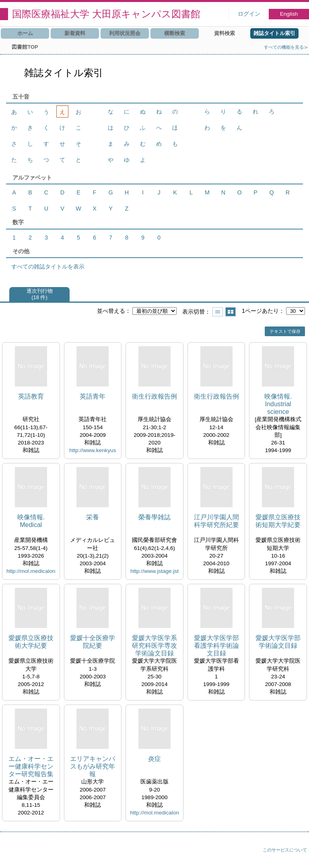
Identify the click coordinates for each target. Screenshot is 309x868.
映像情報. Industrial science (278, 404)
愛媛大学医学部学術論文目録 (278, 642)
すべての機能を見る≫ (286, 47)
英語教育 (31, 396)
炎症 (154, 759)
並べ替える (111, 311)
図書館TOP (25, 47)
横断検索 (175, 33)
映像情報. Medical (31, 521)
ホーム (25, 33)
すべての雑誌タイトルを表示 (48, 267)
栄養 (93, 517)
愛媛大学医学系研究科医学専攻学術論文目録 (154, 646)
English (289, 14)
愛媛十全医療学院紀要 (93, 642)
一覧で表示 (218, 312)
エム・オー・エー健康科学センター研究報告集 (31, 766)
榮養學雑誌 (154, 517)
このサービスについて (285, 850)
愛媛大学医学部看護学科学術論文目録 (216, 646)
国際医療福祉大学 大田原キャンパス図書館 (106, 14)
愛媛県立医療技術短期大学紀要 (278, 521)
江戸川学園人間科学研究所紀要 (216, 521)
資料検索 (225, 33)
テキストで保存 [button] (285, 331)
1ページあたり (260, 311)
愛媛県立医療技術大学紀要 (31, 642)
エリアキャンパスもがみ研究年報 (93, 766)
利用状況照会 (125, 33)
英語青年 (93, 396)
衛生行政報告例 (154, 396)
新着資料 (75, 33)
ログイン (249, 14)
